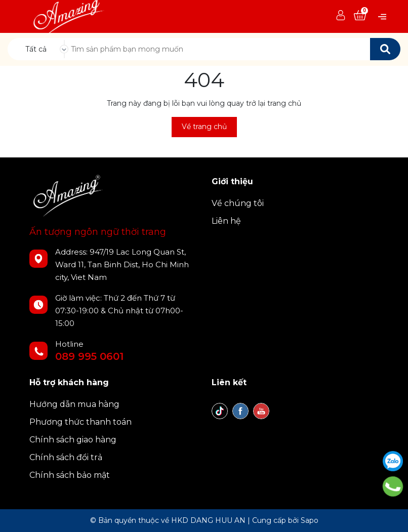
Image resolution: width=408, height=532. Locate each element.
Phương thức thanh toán (80, 422)
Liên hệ (226, 221)
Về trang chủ (204, 127)
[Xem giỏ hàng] (360, 16)
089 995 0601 (89, 356)
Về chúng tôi (238, 203)
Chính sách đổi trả (66, 457)
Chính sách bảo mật (70, 475)
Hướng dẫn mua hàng (74, 404)
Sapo (310, 520)
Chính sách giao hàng (73, 440)
